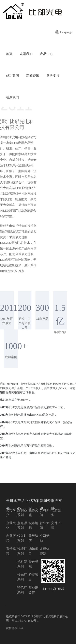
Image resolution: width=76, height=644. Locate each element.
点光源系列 (22, 525)
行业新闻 (45, 525)
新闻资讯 (33, 76)
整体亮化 (33, 513)
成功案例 (12, 76)
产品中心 (46, 54)
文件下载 (56, 525)
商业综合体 (33, 590)
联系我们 (12, 97)
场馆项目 (33, 551)
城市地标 (33, 525)
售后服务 (56, 513)
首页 (9, 54)
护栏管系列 (22, 564)
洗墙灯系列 (22, 551)
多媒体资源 (45, 551)
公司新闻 (45, 513)
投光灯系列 (22, 577)
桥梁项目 (33, 577)
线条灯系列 (22, 538)
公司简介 (11, 513)
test (21, 628)
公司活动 (45, 538)
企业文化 (11, 525)
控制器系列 (22, 513)
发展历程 (11, 538)
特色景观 (33, 564)
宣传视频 (11, 551)
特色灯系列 (22, 590)
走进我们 (26, 54)
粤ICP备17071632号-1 (25, 621)
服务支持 (53, 76)
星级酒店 (33, 538)
